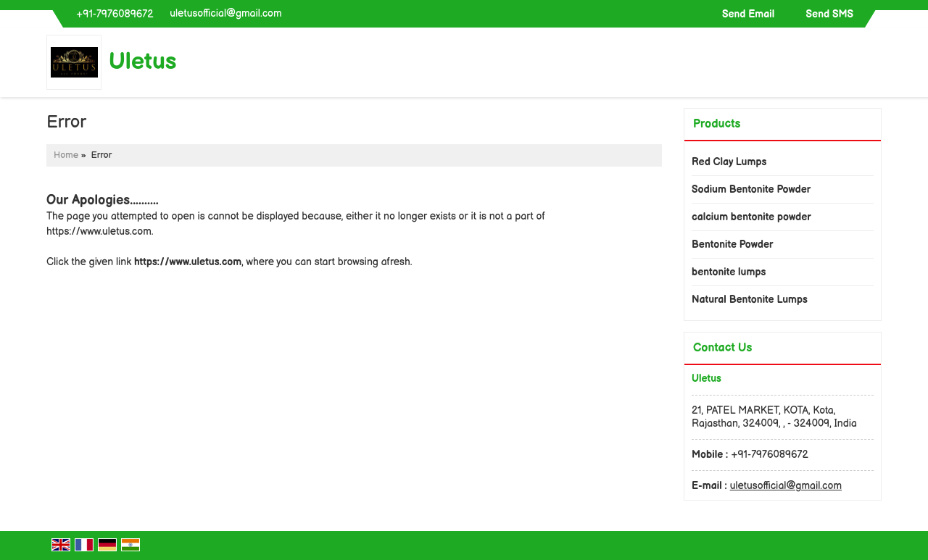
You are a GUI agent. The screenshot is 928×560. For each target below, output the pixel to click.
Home (66, 155)
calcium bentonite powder (751, 217)
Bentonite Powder (733, 245)
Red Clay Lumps (729, 162)
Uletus (143, 62)
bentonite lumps (729, 272)
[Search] (873, 66)
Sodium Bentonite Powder (751, 189)
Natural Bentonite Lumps (750, 300)
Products (717, 124)
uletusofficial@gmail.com (225, 13)
